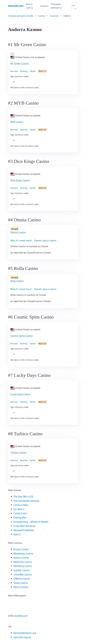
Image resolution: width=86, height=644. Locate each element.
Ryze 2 (17, 534)
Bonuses (14, 71)
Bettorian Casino (23, 562)
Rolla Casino (17, 281)
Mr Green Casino (20, 63)
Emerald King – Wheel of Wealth (31, 522)
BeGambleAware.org (25, 633)
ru (74, 5)
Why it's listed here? (21, 240)
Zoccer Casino (21, 549)
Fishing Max (20, 517)
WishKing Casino (23, 566)
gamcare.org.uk (22, 637)
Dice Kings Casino (20, 180)
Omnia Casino (18, 232)
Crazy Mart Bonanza (25, 526)
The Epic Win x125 (23, 496)
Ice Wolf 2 (19, 509)
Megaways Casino (23, 553)
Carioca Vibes (21, 505)
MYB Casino (17, 122)
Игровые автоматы (56, 6)
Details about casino (45, 240)
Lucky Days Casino (21, 394)
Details (33, 71)
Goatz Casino (21, 583)
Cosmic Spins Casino (22, 336)
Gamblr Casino (22, 570)
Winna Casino (21, 587)
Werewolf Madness (24, 530)
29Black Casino (22, 578)
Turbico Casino (18, 453)
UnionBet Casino (23, 574)
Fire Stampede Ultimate (26, 501)
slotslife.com (21, 616)
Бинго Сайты (29, 6)
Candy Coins (20, 513)
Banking (24, 71)
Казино (44, 6)
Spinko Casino (21, 557)
